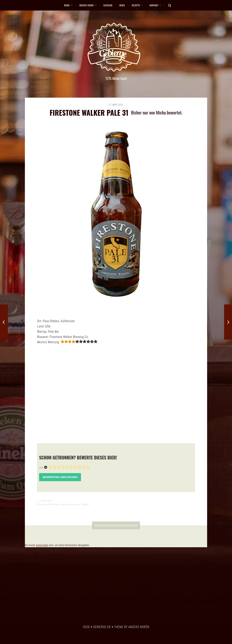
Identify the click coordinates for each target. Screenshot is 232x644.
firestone (43, 504)
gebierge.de (102, 627)
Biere (67, 5)
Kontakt (154, 5)
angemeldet (42, 545)
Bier (41, 468)
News (122, 5)
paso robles (68, 504)
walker (86, 504)
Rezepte (136, 5)
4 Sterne (43, 501)
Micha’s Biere (87, 5)
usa (78, 504)
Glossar (108, 5)
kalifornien (55, 504)
